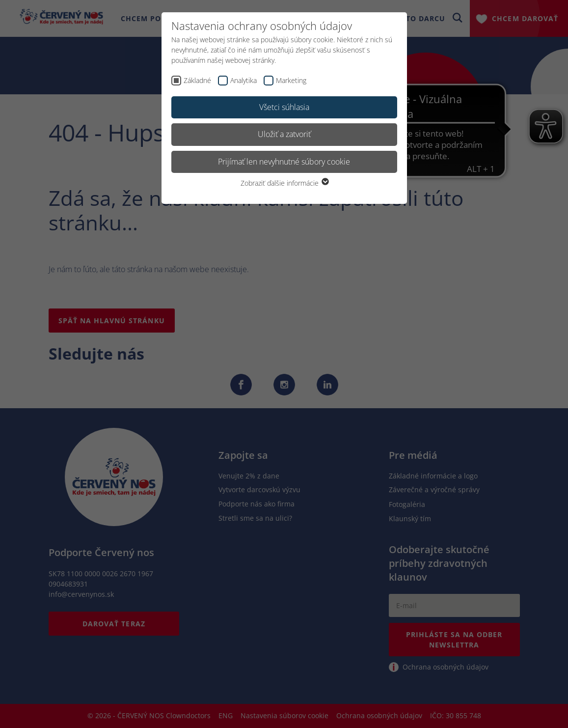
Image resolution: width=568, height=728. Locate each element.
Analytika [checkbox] (243, 80)
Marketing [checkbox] (291, 80)
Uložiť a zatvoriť (284, 134)
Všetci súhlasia (284, 107)
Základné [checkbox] (197, 80)
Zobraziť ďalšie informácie (284, 183)
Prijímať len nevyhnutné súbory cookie (284, 162)
